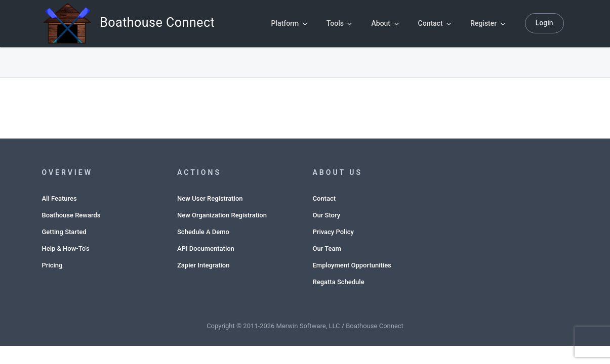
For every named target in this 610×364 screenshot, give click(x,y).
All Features (59, 198)
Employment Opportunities (352, 265)
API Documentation (206, 248)
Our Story (327, 215)
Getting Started (64, 232)
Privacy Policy (333, 232)
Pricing (52, 265)
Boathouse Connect (106, 24)
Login (544, 23)
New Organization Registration (222, 215)
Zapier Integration (203, 265)
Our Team (327, 248)
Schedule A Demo (203, 232)
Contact (435, 23)
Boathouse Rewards (71, 215)
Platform (289, 23)
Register (488, 23)
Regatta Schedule (339, 282)
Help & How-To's (66, 248)
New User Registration (210, 198)
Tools (339, 23)
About (385, 23)
